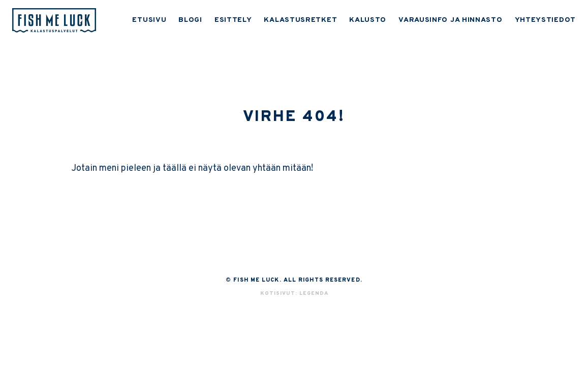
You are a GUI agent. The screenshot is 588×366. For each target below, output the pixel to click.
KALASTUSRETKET (300, 20)
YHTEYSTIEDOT (545, 20)
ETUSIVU (149, 20)
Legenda (314, 294)
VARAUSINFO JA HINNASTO (450, 20)
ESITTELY (233, 20)
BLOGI (190, 20)
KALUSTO (368, 20)
